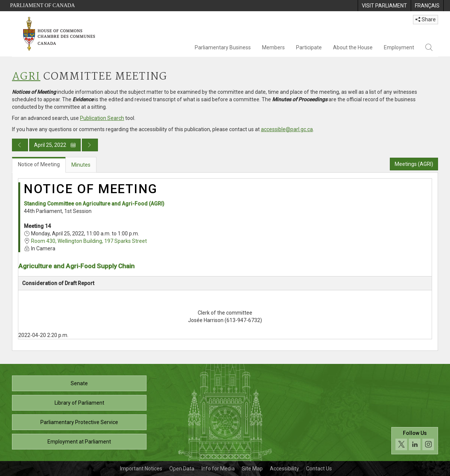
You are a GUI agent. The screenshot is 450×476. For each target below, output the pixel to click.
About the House (353, 47)
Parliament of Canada (42, 5)
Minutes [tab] (81, 165)
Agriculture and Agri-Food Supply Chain (76, 266)
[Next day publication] (90, 145)
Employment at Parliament (79, 442)
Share (426, 19)
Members (273, 47)
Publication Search (102, 118)
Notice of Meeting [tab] (39, 164)
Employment (399, 47)
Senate (79, 383)
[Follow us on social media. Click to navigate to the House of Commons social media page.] (415, 441)
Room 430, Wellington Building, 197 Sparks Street (89, 241)
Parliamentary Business (223, 47)
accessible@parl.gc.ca (287, 129)
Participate (309, 47)
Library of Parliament (79, 403)
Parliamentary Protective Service (79, 422)
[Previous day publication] (20, 145)
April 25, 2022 (55, 145)
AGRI (26, 77)
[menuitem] (384, 6)
